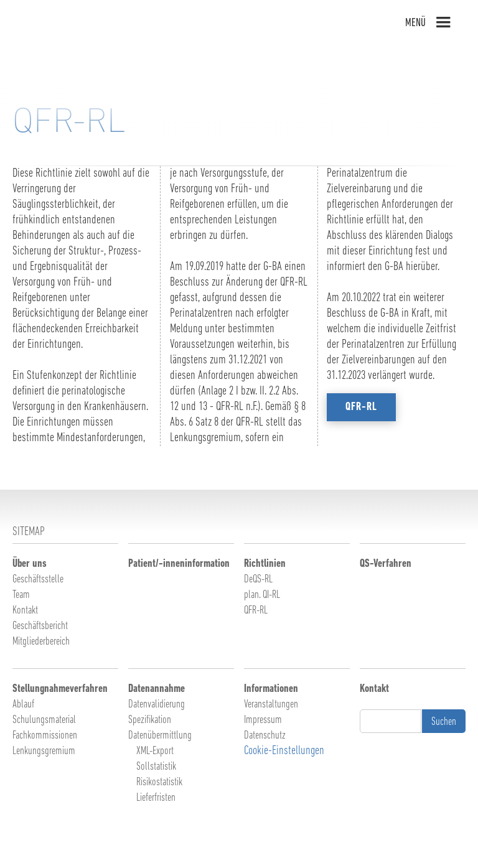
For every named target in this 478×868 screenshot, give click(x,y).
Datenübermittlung (160, 736)
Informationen (271, 689)
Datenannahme (157, 689)
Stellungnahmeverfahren (60, 689)
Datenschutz (265, 736)
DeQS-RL (258, 580)
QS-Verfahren (386, 564)
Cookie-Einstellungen (284, 751)
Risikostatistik (159, 782)
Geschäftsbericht (40, 626)
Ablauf (23, 705)
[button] (446, 22)
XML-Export (155, 751)
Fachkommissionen (45, 736)
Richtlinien (265, 564)
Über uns (30, 564)
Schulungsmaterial (44, 720)
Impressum (263, 720)
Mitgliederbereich (41, 642)
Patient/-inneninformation (179, 564)
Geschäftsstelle (38, 580)
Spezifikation (150, 720)
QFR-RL (256, 611)
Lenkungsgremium (44, 751)
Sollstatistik (156, 767)
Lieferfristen (156, 798)
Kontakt (25, 611)
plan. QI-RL (262, 595)
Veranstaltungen (271, 705)
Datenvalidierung (157, 705)
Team (21, 595)
